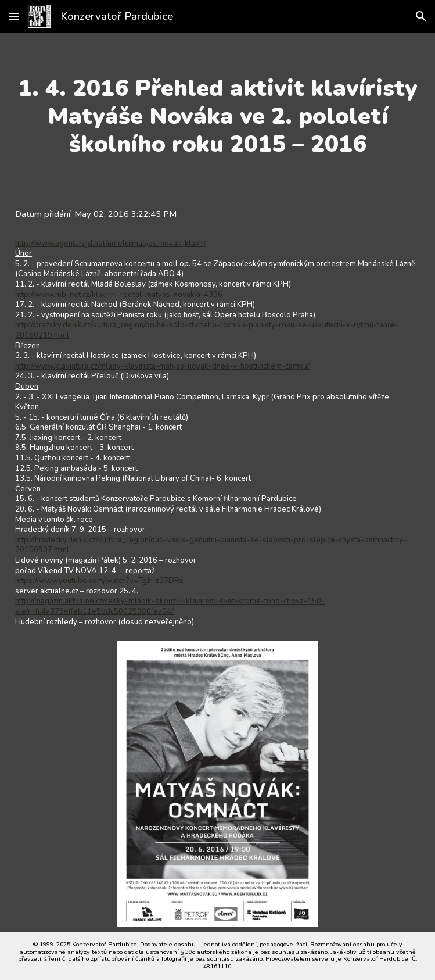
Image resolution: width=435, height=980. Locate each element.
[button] (14, 16)
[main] (217, 116)
